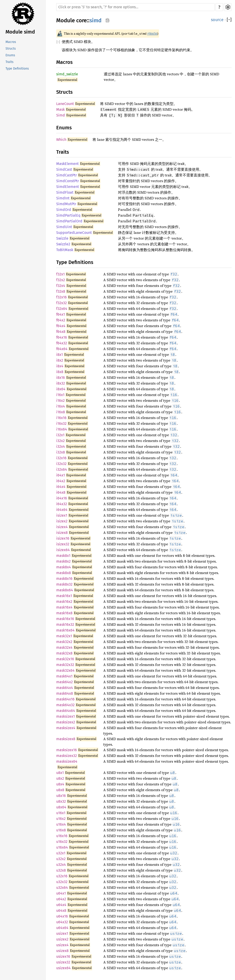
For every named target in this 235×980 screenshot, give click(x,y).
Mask (60, 109)
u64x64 (62, 928)
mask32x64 (65, 670)
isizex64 (63, 550)
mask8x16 (64, 579)
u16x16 (62, 836)
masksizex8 (66, 739)
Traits (10, 62)
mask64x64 (66, 711)
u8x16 (61, 796)
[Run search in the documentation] (135, 7)
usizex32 (63, 962)
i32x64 (62, 469)
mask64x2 (64, 682)
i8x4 (60, 366)
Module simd (20, 32)
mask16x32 (65, 625)
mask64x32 (65, 705)
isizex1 (62, 515)
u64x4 (61, 905)
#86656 (152, 34)
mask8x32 (64, 584)
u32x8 (61, 870)
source (217, 20)
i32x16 (61, 458)
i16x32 (61, 423)
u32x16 (62, 876)
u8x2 (60, 778)
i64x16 (62, 498)
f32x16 (62, 297)
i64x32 (62, 504)
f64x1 (61, 314)
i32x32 (61, 464)
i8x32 (61, 383)
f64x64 (62, 349)
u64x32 (62, 922)
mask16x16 (65, 619)
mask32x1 (64, 636)
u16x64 (62, 847)
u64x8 (61, 911)
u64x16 (62, 916)
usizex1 (62, 933)
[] (229, 20)
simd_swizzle (67, 74)
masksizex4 (66, 728)
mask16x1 (64, 596)
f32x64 (62, 309)
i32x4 (61, 446)
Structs (11, 49)
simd (95, 20)
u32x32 (62, 882)
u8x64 (61, 807)
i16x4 (61, 406)
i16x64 (62, 429)
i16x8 (61, 412)
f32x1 (60, 274)
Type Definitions (17, 69)
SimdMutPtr (66, 204)
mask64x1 (64, 676)
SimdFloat (65, 192)
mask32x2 (64, 642)
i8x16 (61, 378)
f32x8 (61, 291)
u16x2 (61, 819)
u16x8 (61, 830)
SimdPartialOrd (69, 221)
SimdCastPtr (67, 175)
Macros (11, 42)
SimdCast (64, 169)
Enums (10, 55)
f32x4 (61, 286)
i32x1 (60, 435)
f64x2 (61, 320)
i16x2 (60, 401)
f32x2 (61, 280)
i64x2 (61, 481)
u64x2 (61, 899)
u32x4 (61, 865)
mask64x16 (65, 699)
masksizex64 (67, 761)
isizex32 (63, 544)
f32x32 (62, 303)
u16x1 (61, 813)
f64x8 (61, 332)
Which (61, 140)
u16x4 (61, 824)
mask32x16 (65, 659)
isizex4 (62, 527)
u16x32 (62, 842)
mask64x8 (65, 693)
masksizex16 (67, 750)
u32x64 (62, 888)
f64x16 (62, 337)
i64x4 (61, 487)
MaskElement (67, 164)
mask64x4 (65, 688)
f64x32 (62, 343)
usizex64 (63, 968)
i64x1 (61, 475)
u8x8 (60, 790)
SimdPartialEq (68, 215)
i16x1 (60, 395)
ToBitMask (65, 250)
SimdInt (63, 198)
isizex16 (63, 538)
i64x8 (61, 492)
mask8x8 (64, 573)
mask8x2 (63, 561)
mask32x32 (65, 665)
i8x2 (60, 360)
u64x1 (61, 893)
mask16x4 (64, 607)
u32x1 (61, 853)
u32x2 (61, 859)
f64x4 (61, 326)
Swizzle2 (63, 244)
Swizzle (62, 238)
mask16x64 (65, 630)
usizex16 (63, 956)
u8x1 (60, 773)
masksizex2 (66, 722)
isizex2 (62, 521)
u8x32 (61, 801)
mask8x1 (63, 556)
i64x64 (62, 510)
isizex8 (62, 533)
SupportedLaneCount (74, 233)
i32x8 (61, 452)
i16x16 (61, 418)
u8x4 (60, 784)
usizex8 (62, 951)
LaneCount (65, 104)
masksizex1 (66, 716)
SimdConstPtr (68, 181)
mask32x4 (64, 647)
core (81, 20)
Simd (61, 115)
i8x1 (60, 355)
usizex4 (62, 945)
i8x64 (61, 389)
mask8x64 (65, 590)
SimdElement (68, 187)
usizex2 (62, 939)
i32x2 (60, 441)
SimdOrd (64, 210)
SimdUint (64, 227)
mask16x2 (64, 602)
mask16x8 (64, 613)
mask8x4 (64, 567)
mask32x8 (64, 653)
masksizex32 (67, 756)
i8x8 (60, 372)
